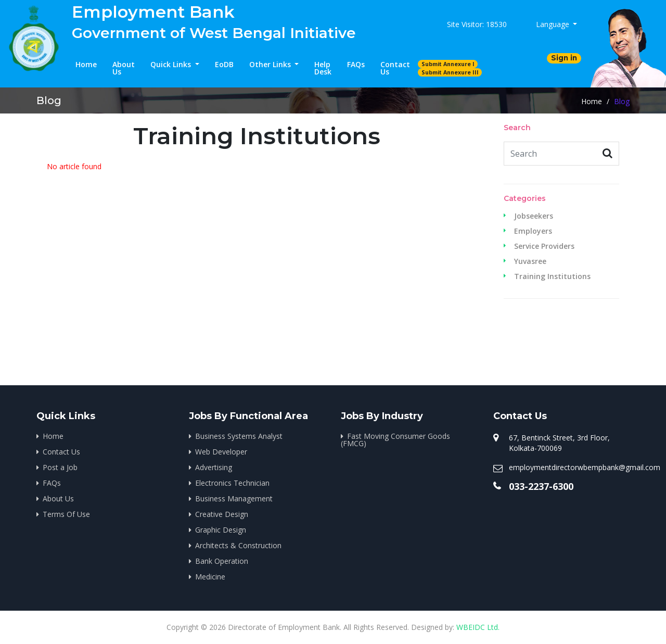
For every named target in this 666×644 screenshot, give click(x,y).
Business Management (234, 498)
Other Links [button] (271, 64)
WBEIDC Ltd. (478, 627)
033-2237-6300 (541, 486)
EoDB (224, 64)
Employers (533, 231)
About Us (124, 68)
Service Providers (544, 246)
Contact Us (395, 68)
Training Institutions (552, 276)
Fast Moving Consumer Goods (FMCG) (395, 440)
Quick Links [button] (172, 64)
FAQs (356, 64)
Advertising (214, 467)
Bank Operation (222, 561)
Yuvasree (530, 261)
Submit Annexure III (450, 72)
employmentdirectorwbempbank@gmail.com (585, 467)
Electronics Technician (232, 483)
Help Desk (323, 68)
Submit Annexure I (448, 64)
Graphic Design (221, 530)
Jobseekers (534, 216)
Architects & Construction (238, 545)
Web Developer (221, 452)
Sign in (564, 58)
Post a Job (60, 467)
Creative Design (222, 514)
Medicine (210, 577)
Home (86, 64)
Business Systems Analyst (239, 436)
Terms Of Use (66, 514)
